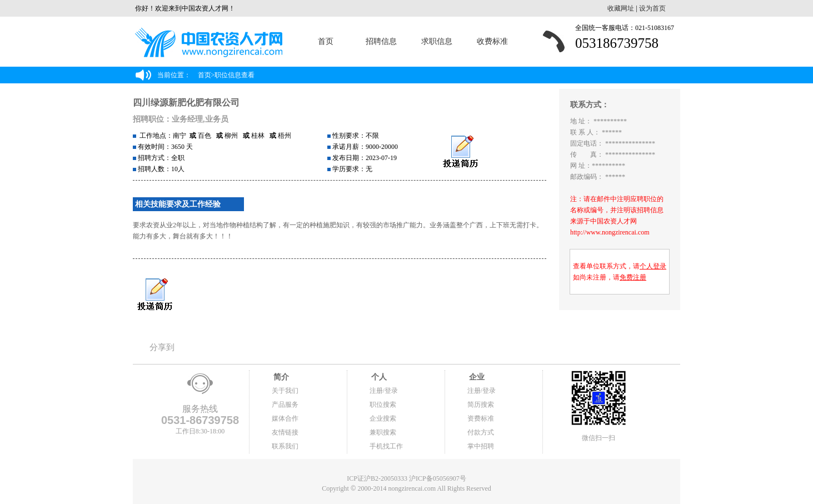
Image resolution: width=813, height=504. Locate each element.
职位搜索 (383, 405)
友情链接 (285, 432)
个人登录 (653, 266)
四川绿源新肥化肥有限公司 (186, 103)
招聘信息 (381, 41)
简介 (281, 377)
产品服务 (285, 405)
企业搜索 (383, 418)
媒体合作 (285, 418)
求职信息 (437, 41)
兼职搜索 (383, 432)
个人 (378, 377)
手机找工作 (386, 446)
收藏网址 (621, 8)
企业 (476, 377)
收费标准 (492, 41)
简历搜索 (481, 405)
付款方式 (481, 432)
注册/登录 (384, 391)
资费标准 (481, 418)
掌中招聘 (481, 446)
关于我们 (285, 391)
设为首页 (652, 8)
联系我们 (285, 446)
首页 (326, 41)
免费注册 (633, 277)
